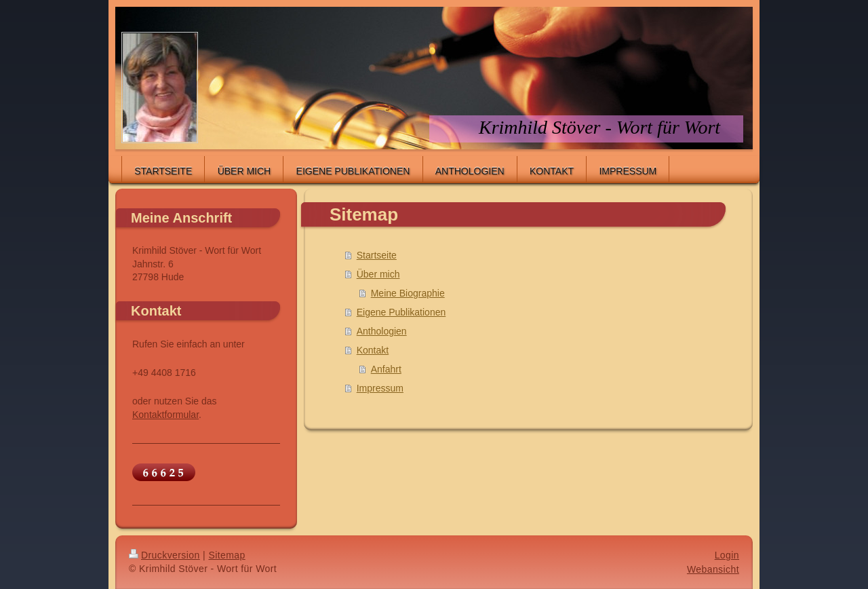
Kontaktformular (165, 415)
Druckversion (164, 555)
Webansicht (713, 569)
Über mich (378, 274)
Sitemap (226, 555)
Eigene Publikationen (401, 312)
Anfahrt (386, 369)
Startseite (377, 255)
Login (727, 555)
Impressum (380, 388)
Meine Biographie (408, 293)
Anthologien (382, 331)
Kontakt (373, 350)
